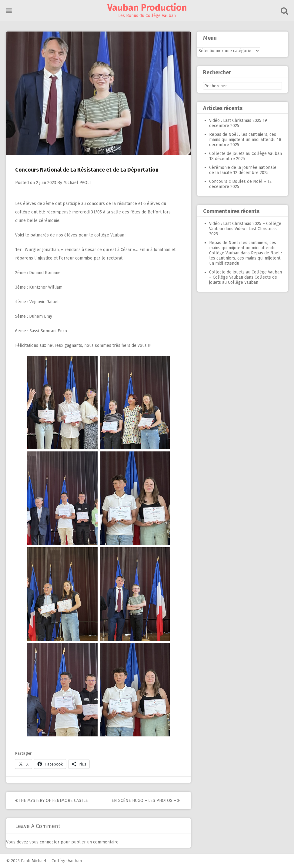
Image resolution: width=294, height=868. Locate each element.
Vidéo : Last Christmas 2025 (235, 121)
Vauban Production (147, 8)
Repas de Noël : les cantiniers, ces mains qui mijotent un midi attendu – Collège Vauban (244, 248)
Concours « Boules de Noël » (238, 181)
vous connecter (44, 842)
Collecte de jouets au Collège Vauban (246, 154)
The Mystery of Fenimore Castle (52, 801)
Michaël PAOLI (77, 183)
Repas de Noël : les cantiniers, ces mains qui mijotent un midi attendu (243, 137)
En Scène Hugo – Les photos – (146, 801)
